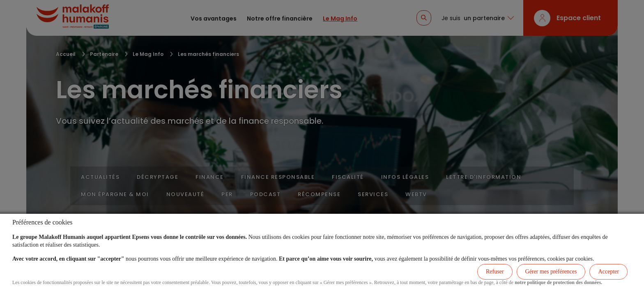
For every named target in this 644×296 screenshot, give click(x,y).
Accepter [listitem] (608, 272)
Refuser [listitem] (495, 272)
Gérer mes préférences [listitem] (551, 272)
